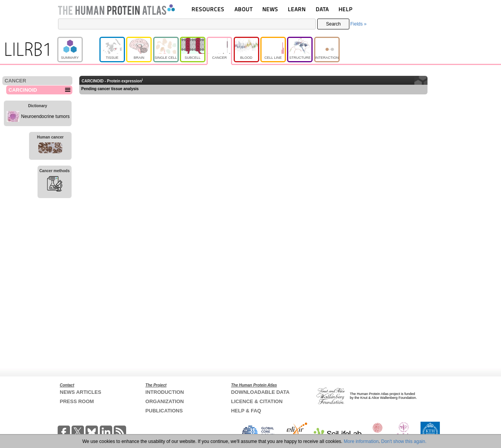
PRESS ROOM (77, 401)
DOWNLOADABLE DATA (260, 392)
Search (333, 24)
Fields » (358, 24)
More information (361, 441)
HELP (345, 9)
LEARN (297, 9)
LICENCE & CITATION (257, 401)
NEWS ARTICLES (81, 392)
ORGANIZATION (165, 401)
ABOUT (244, 9)
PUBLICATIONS (164, 411)
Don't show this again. (404, 441)
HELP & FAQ (246, 411)
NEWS (270, 9)
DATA (322, 9)
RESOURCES (208, 9)
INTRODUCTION (165, 392)
